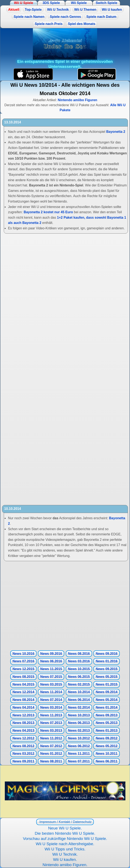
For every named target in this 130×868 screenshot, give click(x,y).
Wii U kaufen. (65, 860)
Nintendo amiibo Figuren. (65, 865)
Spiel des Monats (82, 24)
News (23, 654)
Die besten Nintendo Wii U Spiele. (65, 833)
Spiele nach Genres (65, 17)
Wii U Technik (58, 10)
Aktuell (14, 10)
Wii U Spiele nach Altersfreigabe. (65, 844)
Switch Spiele (106, 3)
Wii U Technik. (65, 854)
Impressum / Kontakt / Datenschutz (65, 822)
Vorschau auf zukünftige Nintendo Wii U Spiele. (65, 839)
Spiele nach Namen (29, 17)
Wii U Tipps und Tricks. (65, 849)
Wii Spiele (79, 3)
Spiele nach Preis (49, 24)
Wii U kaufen (112, 10)
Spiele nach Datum (101, 17)
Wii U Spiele (24, 3)
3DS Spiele (51, 3)
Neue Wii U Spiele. (65, 828)
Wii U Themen (85, 10)
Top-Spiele (33, 10)
